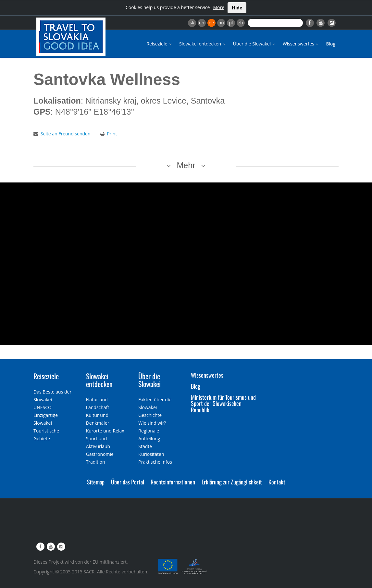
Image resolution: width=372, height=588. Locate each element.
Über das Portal (128, 482)
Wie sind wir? (152, 423)
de (211, 23)
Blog (331, 44)
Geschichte (150, 415)
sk (192, 23)
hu (221, 23)
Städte (145, 446)
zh (241, 23)
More (219, 7)
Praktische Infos (155, 462)
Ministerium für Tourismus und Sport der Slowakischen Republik (223, 404)
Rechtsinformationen (173, 482)
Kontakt (277, 482)
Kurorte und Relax (105, 431)
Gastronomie (100, 454)
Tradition (96, 462)
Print (112, 134)
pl (231, 23)
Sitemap (96, 482)
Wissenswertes (301, 44)
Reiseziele (160, 44)
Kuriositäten (151, 454)
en (202, 23)
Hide (237, 8)
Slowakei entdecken (203, 44)
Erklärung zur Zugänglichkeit (232, 482)
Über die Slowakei (255, 44)
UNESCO (43, 407)
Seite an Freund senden (66, 134)
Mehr (186, 165)
